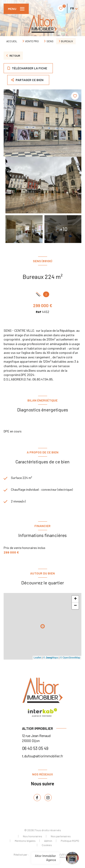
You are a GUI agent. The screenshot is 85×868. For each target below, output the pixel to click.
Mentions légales (25, 841)
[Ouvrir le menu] (16, 9)
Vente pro (32, 41)
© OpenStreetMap (70, 658)
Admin (48, 841)
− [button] (75, 606)
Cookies (47, 845)
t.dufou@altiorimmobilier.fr (42, 756)
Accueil (12, 41)
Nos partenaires (61, 836)
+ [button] (75, 599)
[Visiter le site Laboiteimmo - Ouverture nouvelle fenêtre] (50, 855)
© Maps (51, 658)
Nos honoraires (33, 836)
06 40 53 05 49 (35, 748)
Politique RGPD (70, 841)
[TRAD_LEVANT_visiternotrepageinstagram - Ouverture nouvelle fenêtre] (48, 798)
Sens (50, 41)
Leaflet (38, 658)
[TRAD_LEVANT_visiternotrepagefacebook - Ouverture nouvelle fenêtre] (37, 798)
